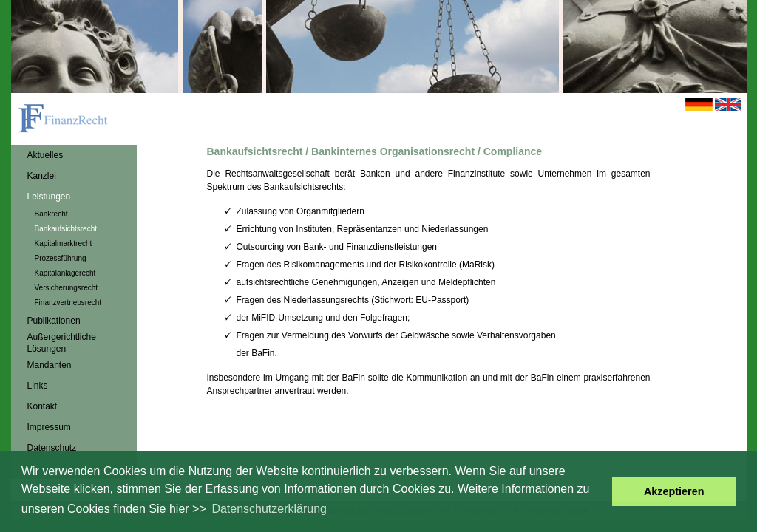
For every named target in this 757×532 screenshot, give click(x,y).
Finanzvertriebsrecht (68, 303)
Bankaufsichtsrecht (66, 229)
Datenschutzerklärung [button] (269, 509)
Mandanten (50, 365)
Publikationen (54, 321)
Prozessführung (61, 258)
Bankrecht (51, 214)
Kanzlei (42, 176)
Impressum (49, 427)
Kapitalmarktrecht (64, 243)
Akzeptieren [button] (674, 491)
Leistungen (49, 197)
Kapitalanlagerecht (65, 273)
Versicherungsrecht (67, 288)
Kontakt (43, 406)
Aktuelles (45, 155)
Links (38, 386)
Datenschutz (52, 448)
